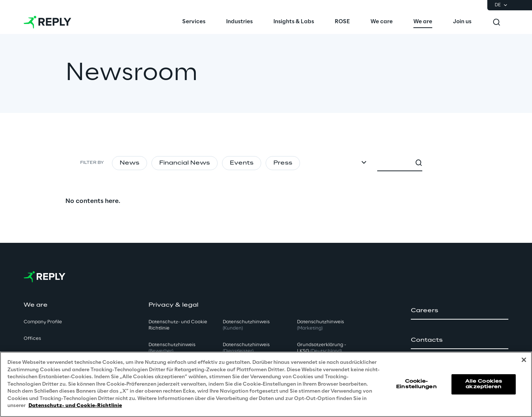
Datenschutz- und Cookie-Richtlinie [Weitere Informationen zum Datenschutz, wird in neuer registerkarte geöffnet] (75, 406)
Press (283, 163)
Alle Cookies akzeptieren (484, 384)
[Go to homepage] (47, 22)
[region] (266, 384)
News (129, 163)
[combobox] (431, 163)
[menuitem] (194, 22)
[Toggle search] (497, 22)
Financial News (185, 163)
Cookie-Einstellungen (416, 384)
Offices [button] (32, 339)
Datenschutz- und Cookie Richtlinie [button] (178, 325)
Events (242, 163)
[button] (460, 311)
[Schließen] (524, 360)
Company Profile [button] (43, 322)
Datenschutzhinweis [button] (172, 348)
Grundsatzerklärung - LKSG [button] (322, 348)
